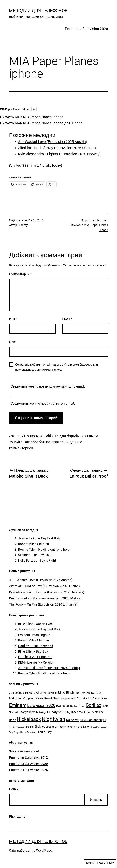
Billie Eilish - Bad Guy (33, 651)
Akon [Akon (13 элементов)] (39, 693)
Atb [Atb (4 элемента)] (45, 693)
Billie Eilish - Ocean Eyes (35, 624)
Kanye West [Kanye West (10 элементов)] (28, 712)
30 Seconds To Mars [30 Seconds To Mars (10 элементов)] (22, 693)
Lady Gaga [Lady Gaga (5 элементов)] (41, 712)
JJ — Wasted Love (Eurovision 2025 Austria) (41, 580)
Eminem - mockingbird (34, 635)
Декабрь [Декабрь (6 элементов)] (31, 732)
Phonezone (17, 816)
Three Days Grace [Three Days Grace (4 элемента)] (99, 727)
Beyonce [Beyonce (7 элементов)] (52, 693)
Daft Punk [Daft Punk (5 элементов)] (38, 699)
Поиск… (15, 789)
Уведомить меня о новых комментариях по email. (48, 386)
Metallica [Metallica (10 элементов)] (98, 712)
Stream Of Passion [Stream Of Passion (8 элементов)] (56, 727)
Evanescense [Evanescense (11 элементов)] (65, 706)
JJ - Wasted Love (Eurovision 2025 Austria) (49, 668)
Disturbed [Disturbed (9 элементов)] (83, 698)
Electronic (102, 220)
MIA (87, 225)
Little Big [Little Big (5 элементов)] (66, 712)
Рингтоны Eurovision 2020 (86, 29)
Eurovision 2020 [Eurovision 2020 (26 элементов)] (41, 705)
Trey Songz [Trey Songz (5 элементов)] (14, 732)
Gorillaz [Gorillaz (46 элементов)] (93, 705)
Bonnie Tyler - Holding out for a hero (44, 549)
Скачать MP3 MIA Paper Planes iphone (32, 117)
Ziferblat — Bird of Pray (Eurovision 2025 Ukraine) (44, 586)
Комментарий (20, 274)
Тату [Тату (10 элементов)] (49, 732)
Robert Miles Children (34, 544)
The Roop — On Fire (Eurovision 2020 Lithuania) (43, 604)
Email (67, 319)
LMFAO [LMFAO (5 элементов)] (74, 712)
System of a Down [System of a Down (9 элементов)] (79, 727)
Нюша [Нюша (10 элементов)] (41, 732)
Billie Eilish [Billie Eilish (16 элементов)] (66, 693)
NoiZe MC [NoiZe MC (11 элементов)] (73, 720)
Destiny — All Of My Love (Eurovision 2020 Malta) (44, 598)
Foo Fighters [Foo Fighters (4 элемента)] (80, 706)
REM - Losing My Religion (36, 662)
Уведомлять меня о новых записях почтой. (43, 404)
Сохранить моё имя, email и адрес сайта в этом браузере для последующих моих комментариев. (56, 367)
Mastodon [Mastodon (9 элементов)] (85, 712)
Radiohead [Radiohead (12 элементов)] (94, 720)
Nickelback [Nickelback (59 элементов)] (29, 719)
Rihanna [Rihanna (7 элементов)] (29, 727)
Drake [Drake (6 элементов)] (104, 699)
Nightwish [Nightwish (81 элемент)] (53, 719)
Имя (13, 319)
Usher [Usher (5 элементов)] (23, 732)
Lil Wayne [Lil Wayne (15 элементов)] (54, 712)
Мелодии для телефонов (38, 11)
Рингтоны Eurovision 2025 (28, 770)
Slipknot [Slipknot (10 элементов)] (40, 727)
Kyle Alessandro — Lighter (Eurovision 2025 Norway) (47, 592)
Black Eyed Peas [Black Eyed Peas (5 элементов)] (83, 693)
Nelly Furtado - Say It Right (37, 560)
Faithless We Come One (35, 657)
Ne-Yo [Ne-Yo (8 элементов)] (13, 720)
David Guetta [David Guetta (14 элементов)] (53, 698)
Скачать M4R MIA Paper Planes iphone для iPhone (41, 123)
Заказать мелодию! (24, 751)
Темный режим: (100, 863)
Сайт (13, 342)
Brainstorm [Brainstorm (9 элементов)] (16, 698)
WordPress (44, 850)
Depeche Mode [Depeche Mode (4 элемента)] (69, 699)
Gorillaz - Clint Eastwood (36, 646)
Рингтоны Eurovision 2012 (28, 757)
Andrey (23, 225)
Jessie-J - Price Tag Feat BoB (39, 538)
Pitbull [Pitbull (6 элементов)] (83, 720)
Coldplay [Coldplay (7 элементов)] (28, 698)
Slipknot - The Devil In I (34, 555)
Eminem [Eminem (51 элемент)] (18, 705)
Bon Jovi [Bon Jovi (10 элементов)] (97, 693)
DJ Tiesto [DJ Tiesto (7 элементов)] (95, 698)
